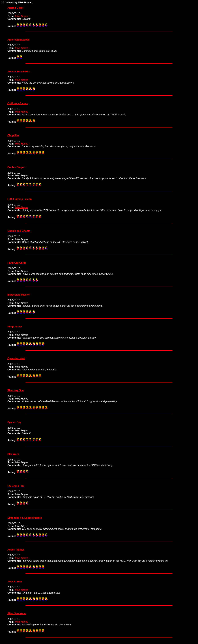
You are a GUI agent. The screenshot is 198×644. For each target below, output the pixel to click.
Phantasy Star (16, 390)
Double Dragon (16, 167)
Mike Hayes (22, 16)
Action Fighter (16, 550)
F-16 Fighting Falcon (19, 199)
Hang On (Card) (17, 263)
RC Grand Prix (16, 486)
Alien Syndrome (17, 613)
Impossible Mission (19, 295)
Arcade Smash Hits (19, 72)
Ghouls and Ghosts (19, 231)
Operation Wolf (16, 358)
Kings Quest (15, 327)
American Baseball (18, 40)
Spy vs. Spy (14, 422)
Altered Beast (15, 8)
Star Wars (13, 454)
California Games (18, 103)
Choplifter (13, 135)
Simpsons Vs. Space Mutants (25, 518)
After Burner (15, 582)
